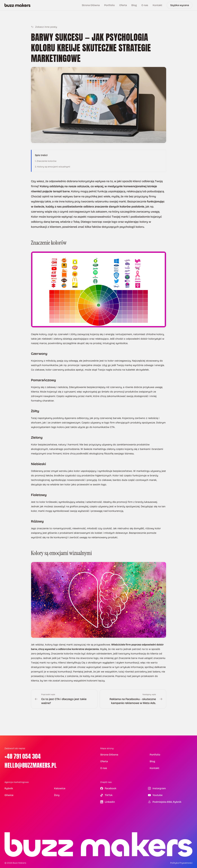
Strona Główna (91, 5)
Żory (57, 795)
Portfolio (109, 5)
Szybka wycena (180, 5)
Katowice (60, 788)
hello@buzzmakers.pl (31, 765)
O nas (145, 5)
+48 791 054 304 (23, 756)
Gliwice (9, 795)
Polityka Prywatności (181, 863)
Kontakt (157, 5)
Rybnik (9, 788)
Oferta (123, 5)
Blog (134, 5)
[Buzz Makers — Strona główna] (17, 5)
